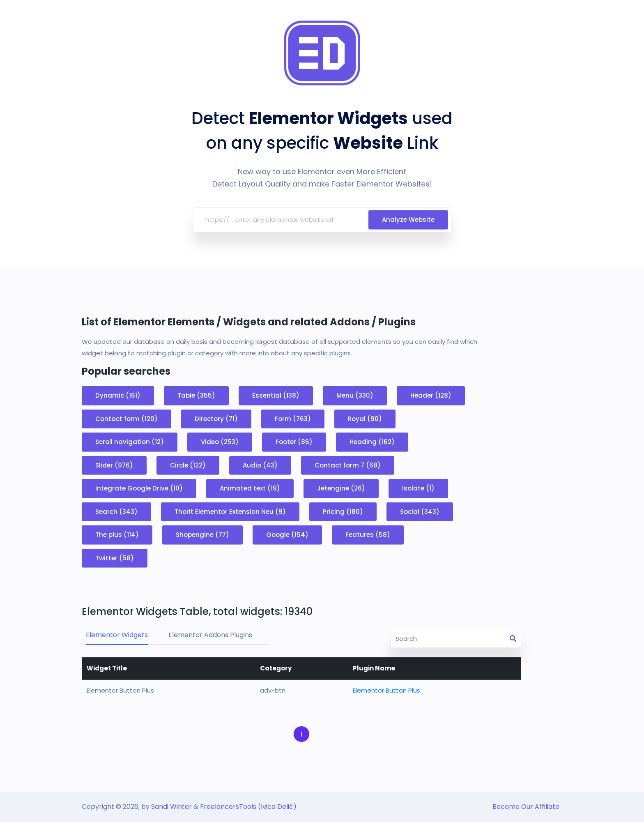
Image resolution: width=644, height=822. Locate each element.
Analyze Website (408, 224)
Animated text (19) (250, 488)
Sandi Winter (171, 807)
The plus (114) (117, 535)
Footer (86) (294, 442)
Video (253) (220, 442)
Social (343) (420, 511)
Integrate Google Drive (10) (139, 488)
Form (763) (293, 418)
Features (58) (368, 535)
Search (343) (116, 511)
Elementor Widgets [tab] (117, 635)
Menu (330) (355, 395)
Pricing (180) (343, 511)
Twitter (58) (115, 558)
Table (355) (196, 395)
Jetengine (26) (341, 488)
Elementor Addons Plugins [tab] (210, 635)
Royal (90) (365, 418)
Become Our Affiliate (526, 807)
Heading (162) (372, 442)
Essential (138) (276, 395)
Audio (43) (260, 465)
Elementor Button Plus (386, 690)
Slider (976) (114, 465)
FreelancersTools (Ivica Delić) (248, 807)
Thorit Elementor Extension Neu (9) (230, 511)
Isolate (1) (418, 488)
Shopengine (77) (202, 535)
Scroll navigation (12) (130, 442)
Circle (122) (188, 465)
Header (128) (431, 395)
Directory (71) (216, 418)
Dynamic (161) (118, 395)
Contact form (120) (126, 418)
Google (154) (287, 535)
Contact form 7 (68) (348, 465)
